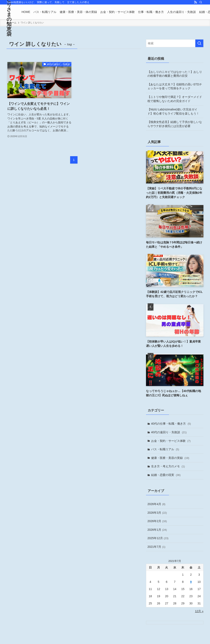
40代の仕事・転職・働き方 (171, 424)
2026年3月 (157, 513)
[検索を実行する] (199, 43)
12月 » (199, 611)
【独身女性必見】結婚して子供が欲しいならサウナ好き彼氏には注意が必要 (175, 124)
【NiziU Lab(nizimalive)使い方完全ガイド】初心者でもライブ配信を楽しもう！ (173, 111)
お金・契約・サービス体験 (171, 441)
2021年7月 (156, 547)
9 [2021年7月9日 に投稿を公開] (191, 582)
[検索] (201, 2)
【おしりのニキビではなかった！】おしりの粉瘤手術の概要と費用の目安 (175, 74)
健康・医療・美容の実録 (170, 458)
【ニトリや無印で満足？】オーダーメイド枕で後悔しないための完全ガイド (175, 99)
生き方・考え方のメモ (168, 466)
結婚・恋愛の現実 (166, 475)
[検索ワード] (175, 43)
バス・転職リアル (165, 449)
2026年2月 (157, 521)
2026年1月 (157, 530)
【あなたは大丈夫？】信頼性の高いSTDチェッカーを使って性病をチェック (175, 86)
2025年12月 (158, 538)
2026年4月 (156, 504)
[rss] (195, 2)
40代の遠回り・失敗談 (169, 432)
